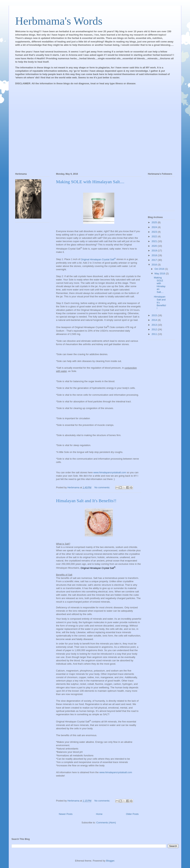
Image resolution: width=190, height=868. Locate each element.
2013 (155, 325)
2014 (155, 320)
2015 (155, 315)
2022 (155, 236)
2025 (155, 222)
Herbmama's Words (59, 21)
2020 (155, 246)
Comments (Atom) (106, 823)
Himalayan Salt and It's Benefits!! (86, 501)
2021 (155, 241)
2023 (155, 232)
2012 (155, 329)
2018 (155, 255)
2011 (155, 334)
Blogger (110, 861)
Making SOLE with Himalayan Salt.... (90, 182)
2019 (155, 251)
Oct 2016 (160, 269)
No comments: (103, 487)
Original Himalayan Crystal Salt (98, 259)
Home (99, 814)
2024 (155, 227)
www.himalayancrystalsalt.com (110, 472)
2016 (155, 265)
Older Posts (132, 814)
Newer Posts (66, 814)
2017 (155, 260)
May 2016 (160, 273)
